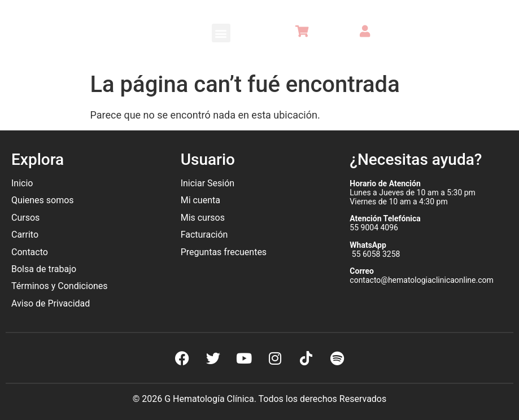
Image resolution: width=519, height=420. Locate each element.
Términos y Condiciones (60, 286)
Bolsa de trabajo (44, 269)
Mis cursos (203, 218)
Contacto (30, 252)
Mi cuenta (200, 200)
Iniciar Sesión (208, 183)
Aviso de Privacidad (51, 303)
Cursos (25, 218)
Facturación (204, 235)
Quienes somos (44, 200)
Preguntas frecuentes (225, 252)
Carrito (25, 235)
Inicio (22, 183)
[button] (221, 33)
